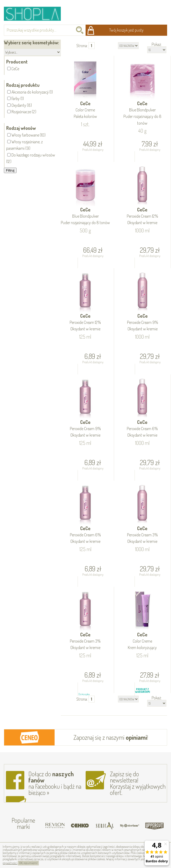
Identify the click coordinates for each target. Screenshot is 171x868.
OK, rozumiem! (28, 863)
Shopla (36, 14)
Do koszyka (84, 163)
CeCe (85, 110)
